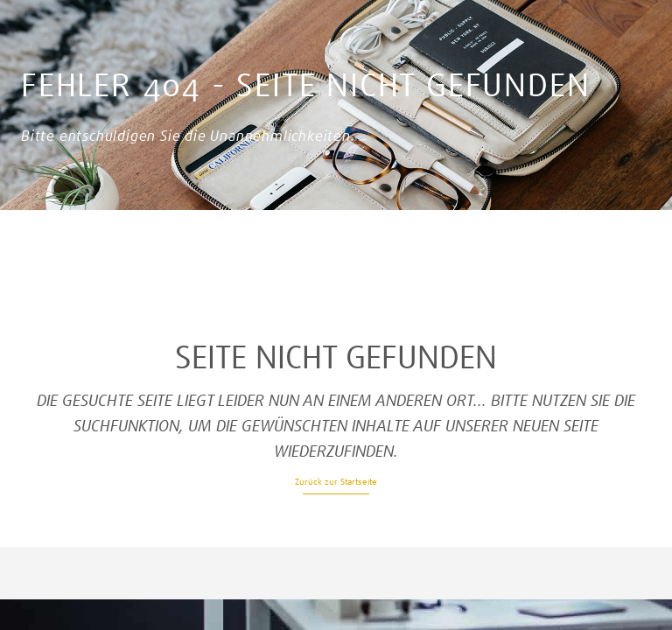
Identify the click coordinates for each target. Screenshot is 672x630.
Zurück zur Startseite (336, 482)
